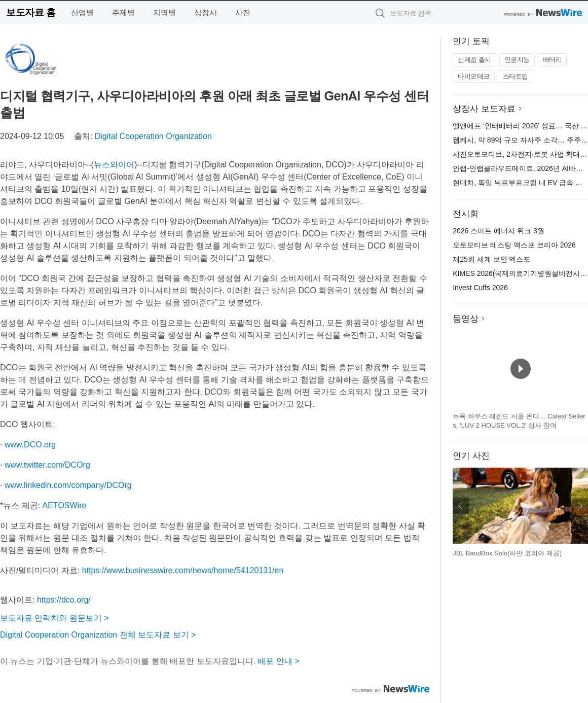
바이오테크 (474, 76)
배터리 (553, 60)
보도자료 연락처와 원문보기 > (54, 618)
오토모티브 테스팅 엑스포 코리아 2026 (514, 245)
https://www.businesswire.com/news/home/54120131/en (183, 570)
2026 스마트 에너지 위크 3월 (499, 231)
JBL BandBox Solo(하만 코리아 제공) (507, 553)
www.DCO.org (30, 445)
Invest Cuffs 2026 (480, 288)
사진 (243, 12)
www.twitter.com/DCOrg (47, 465)
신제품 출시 (474, 60)
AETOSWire (65, 505)
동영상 (466, 319)
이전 (461, 506)
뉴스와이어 (114, 165)
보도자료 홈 (31, 12)
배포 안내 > (278, 661)
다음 (580, 506)
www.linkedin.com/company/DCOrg (68, 485)
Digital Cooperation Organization (153, 136)
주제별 (123, 12)
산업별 (82, 12)
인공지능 (517, 60)
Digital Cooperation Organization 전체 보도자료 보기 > (98, 635)
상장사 (206, 12)
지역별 (164, 12)
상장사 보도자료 (484, 109)
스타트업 (516, 76)
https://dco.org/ (64, 600)
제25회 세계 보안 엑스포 (491, 259)
